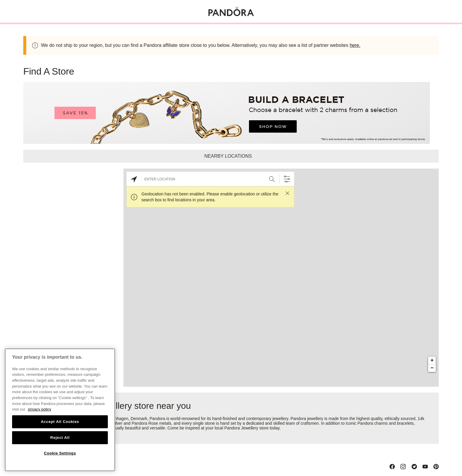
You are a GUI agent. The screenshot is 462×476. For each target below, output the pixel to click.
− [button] (432, 368)
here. (355, 45)
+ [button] (432, 360)
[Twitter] (414, 467)
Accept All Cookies (60, 422)
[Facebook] (392, 467)
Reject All (60, 438)
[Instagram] (403, 467)
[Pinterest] (436, 467)
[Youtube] (425, 467)
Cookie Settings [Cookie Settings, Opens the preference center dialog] (60, 453)
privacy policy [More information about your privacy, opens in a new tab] (40, 409)
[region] (60, 410)
